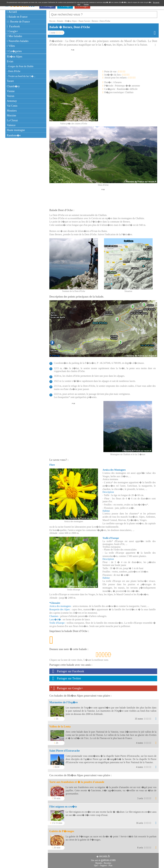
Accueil (12, 12)
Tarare (10, 81)
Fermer (86, 4)
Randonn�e (14, 135)
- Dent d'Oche (14, 71)
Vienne (11, 91)
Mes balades (15, 36)
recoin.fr (105, 855)
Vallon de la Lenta (60, 725)
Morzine (11, 115)
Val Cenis (12, 106)
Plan (110, 864)
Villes (11, 46)
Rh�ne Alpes (15, 57)
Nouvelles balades (18, 41)
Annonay (12, 101)
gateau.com (108, 858)
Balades (99, 862)
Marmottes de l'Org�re (64, 701)
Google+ (12, 31)
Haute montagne (16, 130)
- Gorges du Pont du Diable (20, 66)
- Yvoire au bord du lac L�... (21, 76)
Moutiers (12, 111)
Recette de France (18, 22)
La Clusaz (12, 120)
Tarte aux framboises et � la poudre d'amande (77, 780)
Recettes (107, 862)
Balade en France (17, 17)
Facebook (13, 26)
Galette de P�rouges (62, 830)
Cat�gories (14, 51)
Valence (11, 125)
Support (103, 864)
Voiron (11, 96)
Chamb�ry (13, 86)
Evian (10, 61)
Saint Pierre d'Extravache (65, 749)
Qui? (96, 864)
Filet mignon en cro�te (63, 805)
